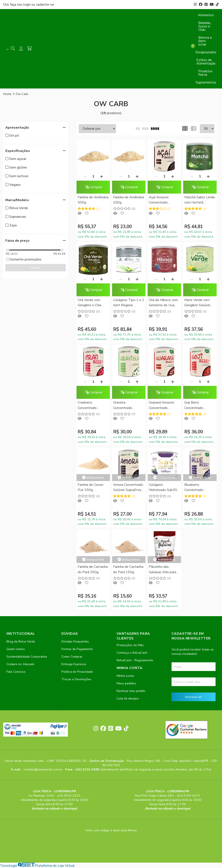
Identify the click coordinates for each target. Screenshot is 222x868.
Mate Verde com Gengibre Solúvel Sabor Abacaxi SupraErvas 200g (197, 303)
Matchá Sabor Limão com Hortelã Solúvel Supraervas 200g (200, 200)
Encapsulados (206, 52)
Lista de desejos (128, 698)
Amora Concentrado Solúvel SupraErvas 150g (128, 488)
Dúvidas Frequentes (75, 641)
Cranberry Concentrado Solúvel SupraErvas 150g (92, 405)
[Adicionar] (102, 176)
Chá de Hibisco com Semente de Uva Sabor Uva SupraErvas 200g (163, 303)
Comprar (93, 187)
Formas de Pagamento (77, 649)
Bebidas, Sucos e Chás (205, 26)
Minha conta (125, 676)
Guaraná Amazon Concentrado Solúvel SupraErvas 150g (163, 405)
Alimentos (206, 15)
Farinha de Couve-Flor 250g (91, 487)
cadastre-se (45, 5)
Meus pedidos (126, 683)
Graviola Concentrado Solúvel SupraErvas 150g (128, 405)
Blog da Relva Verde (21, 641)
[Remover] (85, 176)
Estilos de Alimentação (206, 62)
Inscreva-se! (193, 697)
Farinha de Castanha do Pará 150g (128, 569)
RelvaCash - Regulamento (135, 660)
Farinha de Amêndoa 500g (93, 200)
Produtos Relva (205, 73)
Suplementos (206, 82)
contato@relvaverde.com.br (43, 769)
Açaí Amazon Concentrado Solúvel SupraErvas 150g (163, 200)
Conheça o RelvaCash (132, 653)
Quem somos (16, 649)
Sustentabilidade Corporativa (27, 657)
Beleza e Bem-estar (205, 41)
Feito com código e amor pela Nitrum (111, 830)
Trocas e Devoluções (76, 679)
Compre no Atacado (20, 664)
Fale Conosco (16, 672)
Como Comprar (72, 657)
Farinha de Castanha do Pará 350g (93, 569)
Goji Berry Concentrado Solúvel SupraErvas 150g (199, 405)
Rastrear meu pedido (131, 691)
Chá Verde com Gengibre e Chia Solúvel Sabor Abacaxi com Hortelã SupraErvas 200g (92, 303)
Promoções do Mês (130, 645)
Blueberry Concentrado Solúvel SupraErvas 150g (199, 488)
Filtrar (36, 268)
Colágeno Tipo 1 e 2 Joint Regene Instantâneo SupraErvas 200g (129, 303)
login (27, 5)
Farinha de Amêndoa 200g (129, 200)
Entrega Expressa (74, 664)
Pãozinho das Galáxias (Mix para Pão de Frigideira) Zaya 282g (162, 570)
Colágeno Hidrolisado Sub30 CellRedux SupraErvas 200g (163, 488)
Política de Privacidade (77, 672)
